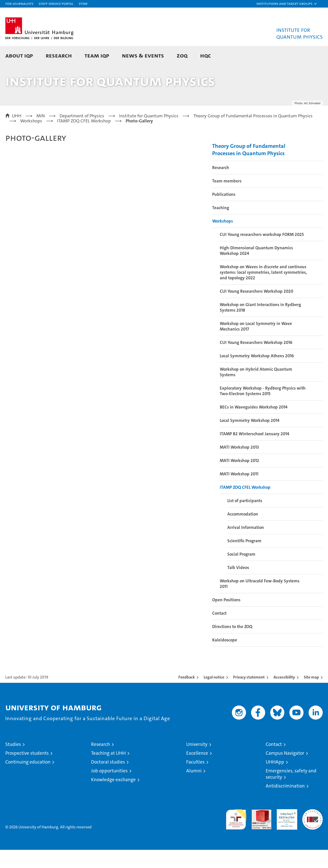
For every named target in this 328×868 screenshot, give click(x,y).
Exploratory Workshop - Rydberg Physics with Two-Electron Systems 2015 (263, 409)
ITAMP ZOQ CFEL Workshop (245, 505)
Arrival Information (246, 546)
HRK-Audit (286, 830)
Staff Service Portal (56, 3)
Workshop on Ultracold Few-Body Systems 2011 (260, 602)
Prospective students (27, 771)
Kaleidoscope (225, 658)
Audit (256, 830)
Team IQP (97, 55)
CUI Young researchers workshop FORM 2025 (262, 253)
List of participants (245, 519)
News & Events (143, 55)
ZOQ (182, 55)
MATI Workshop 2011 (239, 492)
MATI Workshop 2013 (239, 465)
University (197, 762)
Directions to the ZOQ (232, 645)
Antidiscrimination (285, 804)
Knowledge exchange (113, 798)
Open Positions (226, 618)
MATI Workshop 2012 (239, 479)
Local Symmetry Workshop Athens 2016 (257, 374)
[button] (287, 4)
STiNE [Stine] (83, 3)
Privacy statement (249, 695)
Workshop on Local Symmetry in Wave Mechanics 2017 (256, 344)
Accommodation (243, 532)
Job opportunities (109, 789)
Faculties (195, 780)
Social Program (241, 572)
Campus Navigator (285, 771)
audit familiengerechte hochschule (236, 835)
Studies (13, 762)
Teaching (221, 226)
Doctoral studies (108, 780)
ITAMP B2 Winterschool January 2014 (254, 452)
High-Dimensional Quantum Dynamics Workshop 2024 (256, 269)
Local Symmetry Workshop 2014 (250, 439)
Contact (219, 631)
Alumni (194, 789)
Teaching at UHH (108, 771)
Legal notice (214, 695)
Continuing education (28, 780)
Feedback (187, 695)
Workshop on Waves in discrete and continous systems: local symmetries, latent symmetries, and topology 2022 (263, 290)
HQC (206, 55)
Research (59, 55)
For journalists (19, 3)
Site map (311, 695)
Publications (224, 212)
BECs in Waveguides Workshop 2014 (254, 425)
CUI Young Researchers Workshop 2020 (256, 309)
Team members (227, 199)
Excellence (197, 771)
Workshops (223, 239)
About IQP (19, 55)
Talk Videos (238, 586)
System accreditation (312, 833)
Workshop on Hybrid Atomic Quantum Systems (256, 390)
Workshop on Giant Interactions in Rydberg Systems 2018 (260, 325)
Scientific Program (244, 559)
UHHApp (275, 780)
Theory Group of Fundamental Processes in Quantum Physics (249, 168)
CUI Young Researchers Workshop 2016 (256, 361)
